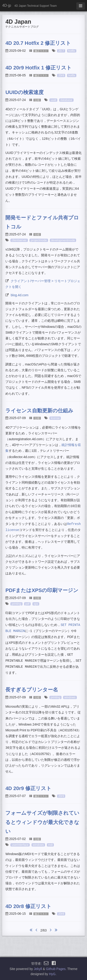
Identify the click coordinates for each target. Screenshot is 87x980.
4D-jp (6, 5)
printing (16, 604)
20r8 (61, 914)
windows (70, 697)
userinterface (20, 845)
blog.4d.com (19, 295)
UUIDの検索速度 (24, 92)
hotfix (72, 51)
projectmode (39, 240)
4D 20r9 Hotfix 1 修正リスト (38, 68)
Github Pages (56, 969)
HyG (52, 974)
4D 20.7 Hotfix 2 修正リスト (38, 43)
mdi (50, 845)
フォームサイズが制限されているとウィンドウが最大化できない (42, 822)
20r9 (61, 75)
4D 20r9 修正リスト (28, 788)
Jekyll (38, 969)
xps (36, 604)
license (55, 418)
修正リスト (41, 51)
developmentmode (63, 240)
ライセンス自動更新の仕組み (39, 411)
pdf (27, 604)
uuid (53, 100)
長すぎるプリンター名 (32, 690)
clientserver (19, 240)
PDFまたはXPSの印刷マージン (42, 590)
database (66, 100)
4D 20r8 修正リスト (28, 906)
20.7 (61, 51)
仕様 (37, 100)
